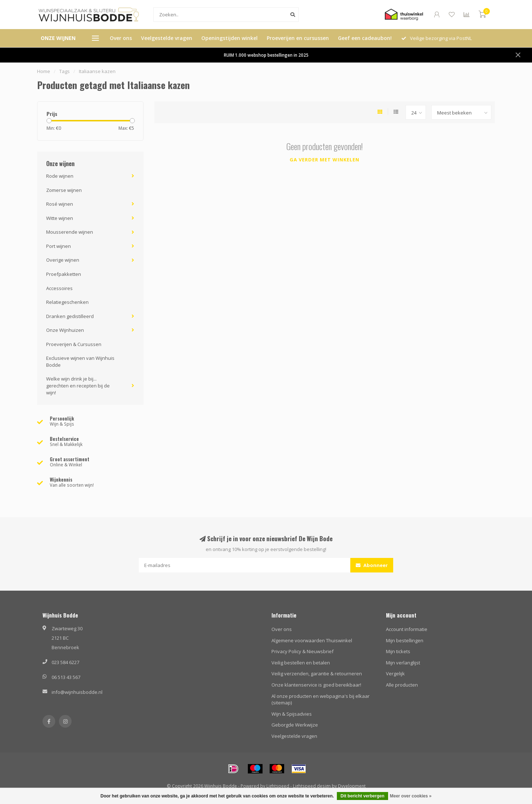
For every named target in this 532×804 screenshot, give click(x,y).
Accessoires (59, 288)
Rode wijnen (60, 176)
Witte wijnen (60, 218)
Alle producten (402, 685)
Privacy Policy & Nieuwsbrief (303, 651)
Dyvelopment (352, 786)
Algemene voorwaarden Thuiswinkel (312, 640)
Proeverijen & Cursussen (74, 344)
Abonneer (372, 565)
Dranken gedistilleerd (70, 316)
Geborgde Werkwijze (295, 725)
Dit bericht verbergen (362, 796)
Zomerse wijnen (64, 190)
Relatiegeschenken (67, 302)
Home (44, 71)
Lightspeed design (312, 786)
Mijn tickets (398, 651)
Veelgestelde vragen (167, 38)
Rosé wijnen (60, 204)
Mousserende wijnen (70, 232)
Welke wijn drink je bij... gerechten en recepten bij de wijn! (78, 385)
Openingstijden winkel (229, 38)
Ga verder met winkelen (325, 160)
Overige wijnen (63, 260)
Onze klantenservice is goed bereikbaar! (316, 685)
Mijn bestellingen (405, 640)
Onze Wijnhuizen (65, 330)
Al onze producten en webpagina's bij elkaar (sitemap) (321, 700)
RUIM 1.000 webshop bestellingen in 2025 (266, 55)
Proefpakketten (64, 274)
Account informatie (407, 629)
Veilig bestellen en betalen (301, 663)
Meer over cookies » (411, 796)
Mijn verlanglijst (403, 663)
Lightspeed (278, 786)
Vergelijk (395, 674)
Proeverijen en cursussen (298, 38)
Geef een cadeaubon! (365, 38)
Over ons (121, 38)
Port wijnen (59, 246)
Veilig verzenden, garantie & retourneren (317, 674)
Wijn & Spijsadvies (292, 714)
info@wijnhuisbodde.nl (77, 692)
